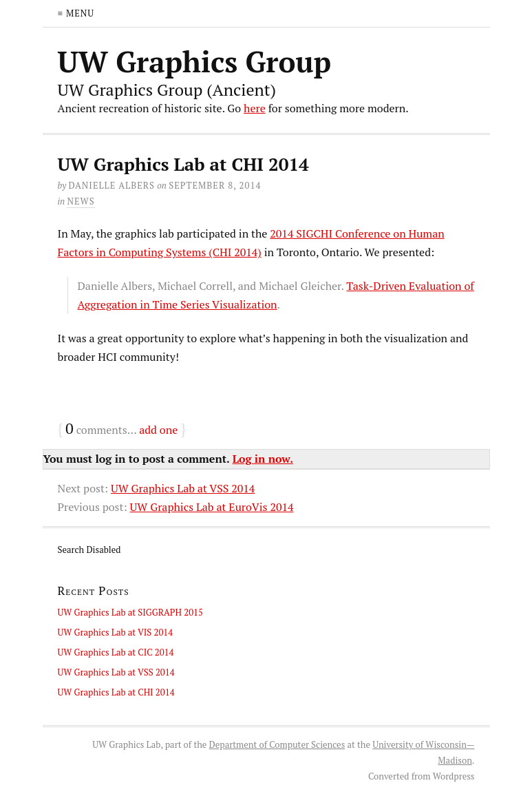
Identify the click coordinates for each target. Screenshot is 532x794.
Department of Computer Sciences (277, 744)
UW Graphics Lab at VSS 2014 (183, 488)
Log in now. (263, 459)
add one (158, 430)
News (81, 201)
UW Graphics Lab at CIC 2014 (116, 652)
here (255, 108)
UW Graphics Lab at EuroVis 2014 (212, 507)
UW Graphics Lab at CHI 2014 (116, 692)
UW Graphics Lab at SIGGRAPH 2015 (130, 612)
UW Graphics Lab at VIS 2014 (116, 632)
